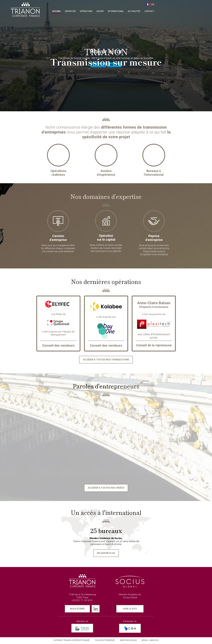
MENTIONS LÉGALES (128, 641)
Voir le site (130, 610)
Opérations (110, 11)
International (139, 11)
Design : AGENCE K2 (150, 641)
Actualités (158, 11)
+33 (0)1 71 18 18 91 (82, 601)
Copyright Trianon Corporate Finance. (72, 641)
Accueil (80, 11)
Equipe (124, 11)
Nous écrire (77, 610)
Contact (173, 11)
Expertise (94, 11)
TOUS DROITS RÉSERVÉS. (105, 641)
